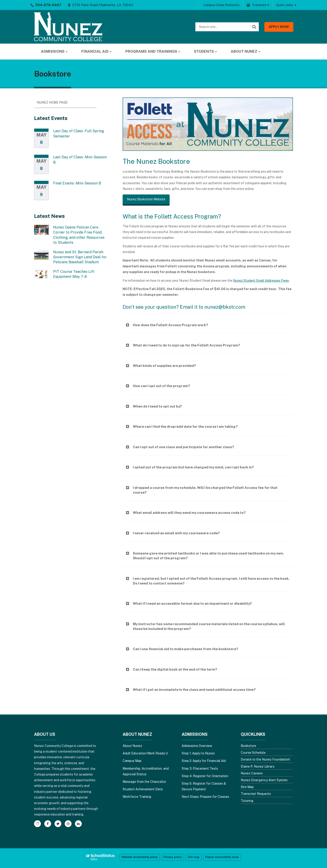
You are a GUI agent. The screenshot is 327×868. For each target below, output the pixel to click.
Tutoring (247, 801)
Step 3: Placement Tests (200, 769)
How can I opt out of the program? (161, 386)
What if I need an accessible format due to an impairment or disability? (192, 603)
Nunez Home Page (52, 102)
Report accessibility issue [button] (222, 857)
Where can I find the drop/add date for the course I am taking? (185, 427)
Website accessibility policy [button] (140, 857)
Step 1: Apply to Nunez (198, 753)
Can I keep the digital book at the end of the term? (175, 669)
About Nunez (132, 746)
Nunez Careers (252, 773)
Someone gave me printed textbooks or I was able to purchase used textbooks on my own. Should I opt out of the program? (208, 556)
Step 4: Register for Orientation (205, 776)
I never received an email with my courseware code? (176, 533)
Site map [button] (194, 857)
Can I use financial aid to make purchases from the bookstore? (186, 649)
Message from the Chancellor (144, 782)
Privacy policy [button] (173, 857)
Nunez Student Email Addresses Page (261, 281)
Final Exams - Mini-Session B (77, 183)
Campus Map (132, 761)
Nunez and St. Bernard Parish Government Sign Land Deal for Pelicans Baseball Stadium (80, 257)
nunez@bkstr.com (225, 307)
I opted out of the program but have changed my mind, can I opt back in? (193, 467)
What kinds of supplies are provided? (164, 366)
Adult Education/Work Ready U (145, 753)
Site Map (247, 787)
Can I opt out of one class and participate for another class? (183, 447)
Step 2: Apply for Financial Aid (204, 761)
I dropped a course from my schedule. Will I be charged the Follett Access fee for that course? (205, 490)
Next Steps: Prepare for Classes (205, 797)
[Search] (254, 27)
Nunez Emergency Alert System (264, 780)
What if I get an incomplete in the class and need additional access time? (194, 690)
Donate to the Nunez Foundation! (265, 759)
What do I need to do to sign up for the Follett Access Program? (186, 345)
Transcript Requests (256, 794)
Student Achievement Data (143, 789)
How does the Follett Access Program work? (170, 325)
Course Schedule (253, 753)
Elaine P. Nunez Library (258, 766)
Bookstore (248, 746)
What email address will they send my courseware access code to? (189, 513)
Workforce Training (137, 797)
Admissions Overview (197, 746)
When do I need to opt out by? (157, 406)
